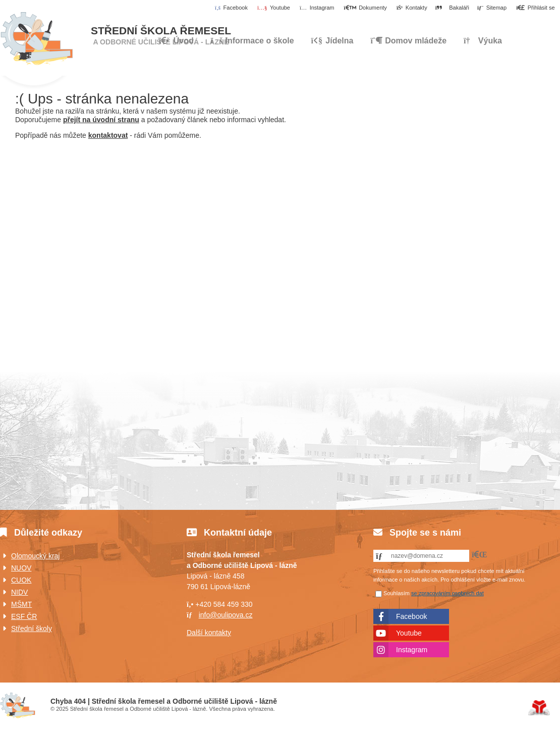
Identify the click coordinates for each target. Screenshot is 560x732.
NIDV (19, 592)
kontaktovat (108, 135)
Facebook (411, 616)
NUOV (21, 568)
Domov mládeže (408, 41)
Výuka (483, 41)
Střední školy (32, 629)
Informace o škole (253, 41)
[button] (536, 8)
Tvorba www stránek (539, 708)
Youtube (409, 633)
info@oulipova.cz (226, 615)
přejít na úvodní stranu (101, 120)
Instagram (412, 650)
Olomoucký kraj (35, 556)
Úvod (37, 39)
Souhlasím (397, 593)
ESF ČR (24, 616)
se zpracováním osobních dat (447, 593)
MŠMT (21, 604)
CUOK (21, 580)
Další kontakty (209, 633)
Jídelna (332, 41)
